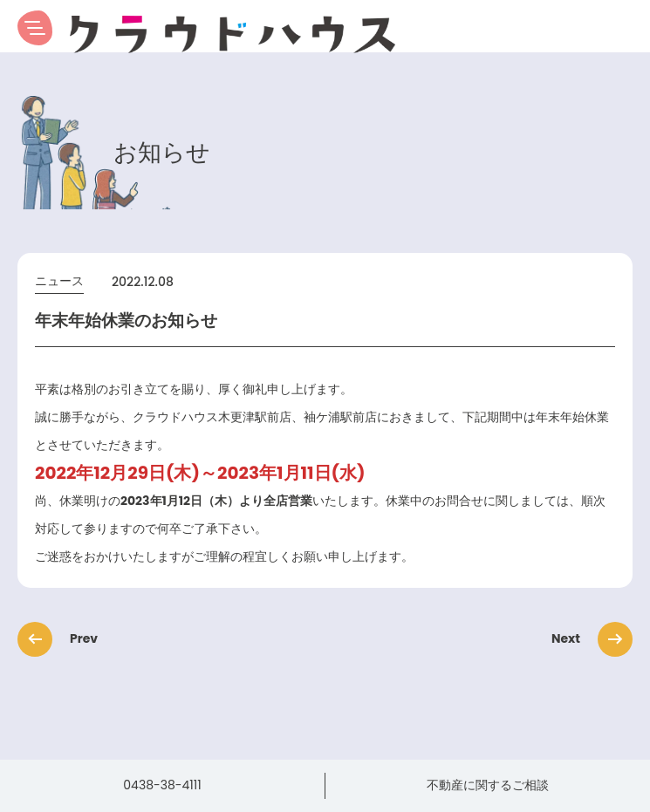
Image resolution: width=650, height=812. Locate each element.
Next (587, 638)
